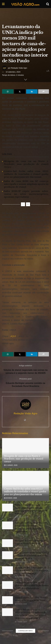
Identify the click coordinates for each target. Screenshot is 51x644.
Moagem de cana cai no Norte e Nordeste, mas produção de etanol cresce (26, 164)
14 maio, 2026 (21, 577)
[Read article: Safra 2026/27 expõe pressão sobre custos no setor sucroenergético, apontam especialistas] (7, 526)
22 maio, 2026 (21, 535)
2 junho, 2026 (11, 465)
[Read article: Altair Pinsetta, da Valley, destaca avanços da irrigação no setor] (7, 600)
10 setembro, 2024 (13, 72)
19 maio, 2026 (21, 562)
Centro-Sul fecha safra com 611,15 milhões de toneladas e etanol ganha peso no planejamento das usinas (26, 174)
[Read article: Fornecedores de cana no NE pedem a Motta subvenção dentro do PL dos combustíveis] (7, 585)
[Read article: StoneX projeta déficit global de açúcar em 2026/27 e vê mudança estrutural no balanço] (7, 570)
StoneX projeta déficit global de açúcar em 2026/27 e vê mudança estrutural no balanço (32, 571)
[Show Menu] (3, 4)
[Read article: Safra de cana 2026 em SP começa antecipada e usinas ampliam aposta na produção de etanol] (7, 508)
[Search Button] (48, 4)
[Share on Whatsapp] (8, 91)
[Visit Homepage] (25, 4)
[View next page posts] (28, 204)
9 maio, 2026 (21, 604)
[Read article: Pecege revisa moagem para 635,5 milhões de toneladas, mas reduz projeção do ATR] (7, 555)
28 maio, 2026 (10, 498)
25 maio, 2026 (21, 517)
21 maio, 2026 (21, 547)
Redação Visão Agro (19, 68)
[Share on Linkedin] (32, 91)
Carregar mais (26, 631)
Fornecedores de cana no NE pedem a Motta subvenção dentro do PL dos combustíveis (32, 586)
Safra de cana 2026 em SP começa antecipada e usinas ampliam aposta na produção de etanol (26, 184)
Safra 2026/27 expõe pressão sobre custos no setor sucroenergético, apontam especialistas (26, 194)
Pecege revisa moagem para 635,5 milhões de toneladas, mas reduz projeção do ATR (32, 556)
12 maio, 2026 (21, 592)
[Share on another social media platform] (44, 91)
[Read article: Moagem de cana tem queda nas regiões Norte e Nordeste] (7, 543)
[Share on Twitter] (20, 91)
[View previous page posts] (23, 204)
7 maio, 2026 (21, 622)
